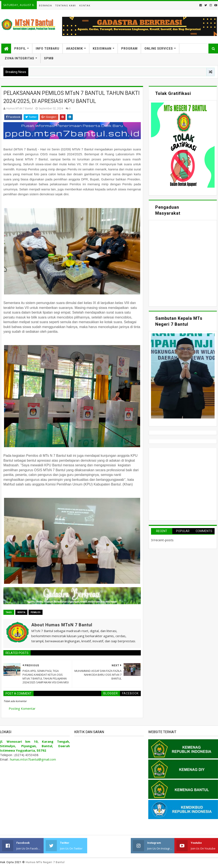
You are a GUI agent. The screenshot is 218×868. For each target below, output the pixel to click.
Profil (20, 49)
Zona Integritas (19, 58)
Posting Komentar (22, 708)
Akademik (75, 49)
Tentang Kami (66, 6)
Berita (21, 612)
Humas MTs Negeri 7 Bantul (45, 862)
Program (129, 49)
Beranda (46, 6)
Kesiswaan (102, 49)
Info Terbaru (48, 49)
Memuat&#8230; (183, 263)
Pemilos (36, 612)
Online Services (159, 49)
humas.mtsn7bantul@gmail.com (33, 759)
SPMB (49, 58)
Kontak (85, 6)
